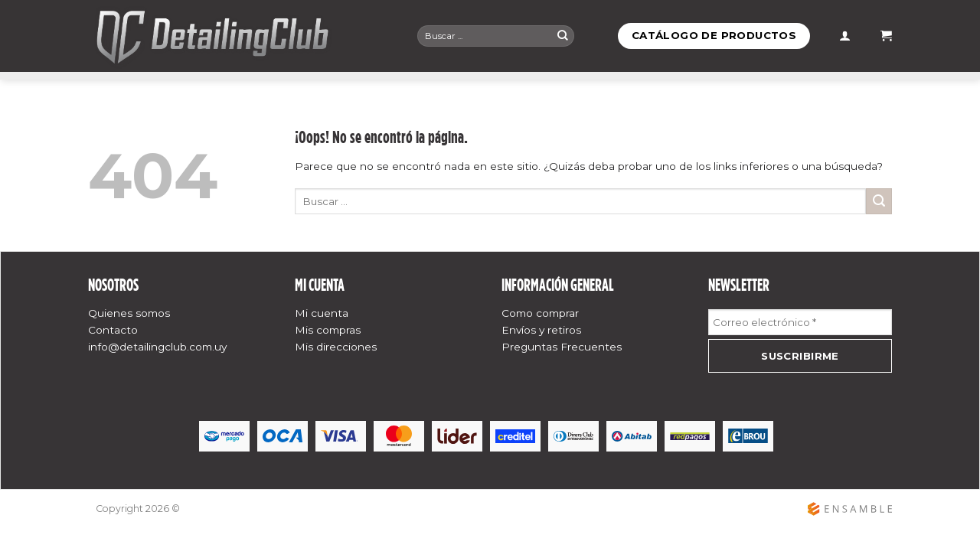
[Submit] (563, 36)
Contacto (113, 330)
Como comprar (540, 313)
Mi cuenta (322, 313)
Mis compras (328, 330)
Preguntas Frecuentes (562, 347)
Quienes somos (129, 313)
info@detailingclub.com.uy (157, 347)
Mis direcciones (336, 347)
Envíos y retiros (541, 330)
